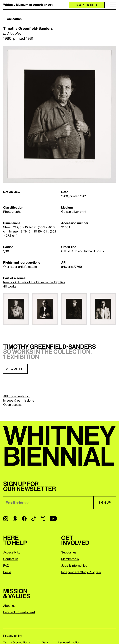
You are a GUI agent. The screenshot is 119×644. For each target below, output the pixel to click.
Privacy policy (13, 636)
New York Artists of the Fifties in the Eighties (34, 282)
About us (9, 606)
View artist (15, 369)
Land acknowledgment (19, 612)
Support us (69, 552)
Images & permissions (19, 400)
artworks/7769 (71, 267)
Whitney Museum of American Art (28, 5)
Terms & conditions (17, 642)
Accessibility (12, 552)
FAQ (6, 565)
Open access (12, 405)
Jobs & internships (74, 565)
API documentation (16, 396)
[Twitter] (43, 519)
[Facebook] (24, 519)
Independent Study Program (81, 572)
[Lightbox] (59, 114)
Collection (14, 19)
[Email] (48, 503)
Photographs (12, 212)
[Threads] (15, 519)
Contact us (11, 559)
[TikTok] (33, 519)
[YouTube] (53, 519)
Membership (70, 559)
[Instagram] (6, 519)
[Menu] (113, 5)
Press (7, 572)
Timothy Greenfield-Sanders (28, 28)
